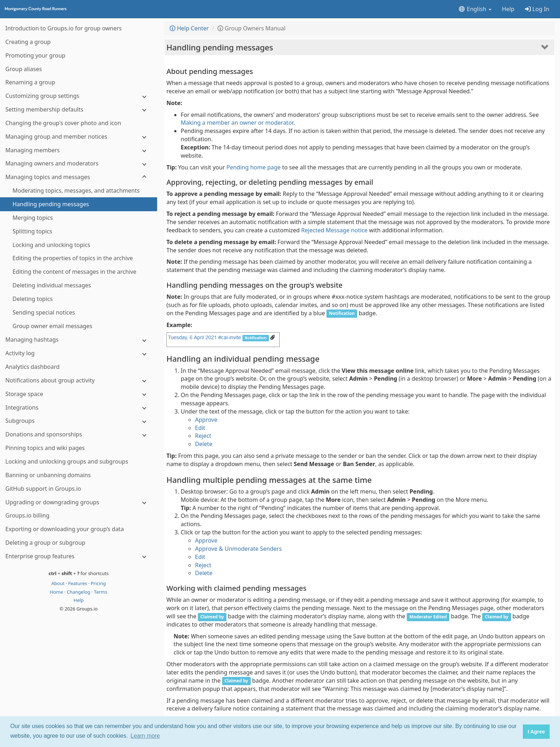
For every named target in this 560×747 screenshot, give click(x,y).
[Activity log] (79, 353)
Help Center (189, 28)
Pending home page (254, 167)
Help (508, 9)
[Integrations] (79, 408)
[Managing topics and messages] (79, 177)
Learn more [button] (145, 736)
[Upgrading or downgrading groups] (79, 502)
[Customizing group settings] (79, 96)
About (59, 583)
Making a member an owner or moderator (237, 123)
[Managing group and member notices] (79, 137)
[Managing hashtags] (79, 340)
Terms (101, 592)
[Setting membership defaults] (79, 110)
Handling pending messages (220, 47)
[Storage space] (79, 394)
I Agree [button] (536, 732)
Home (57, 592)
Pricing (98, 583)
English (475, 9)
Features (78, 583)
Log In (537, 9)
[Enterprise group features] (79, 556)
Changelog (79, 592)
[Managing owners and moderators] (79, 164)
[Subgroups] (79, 421)
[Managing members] (79, 150)
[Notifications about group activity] (79, 380)
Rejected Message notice (334, 230)
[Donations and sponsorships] (79, 434)
